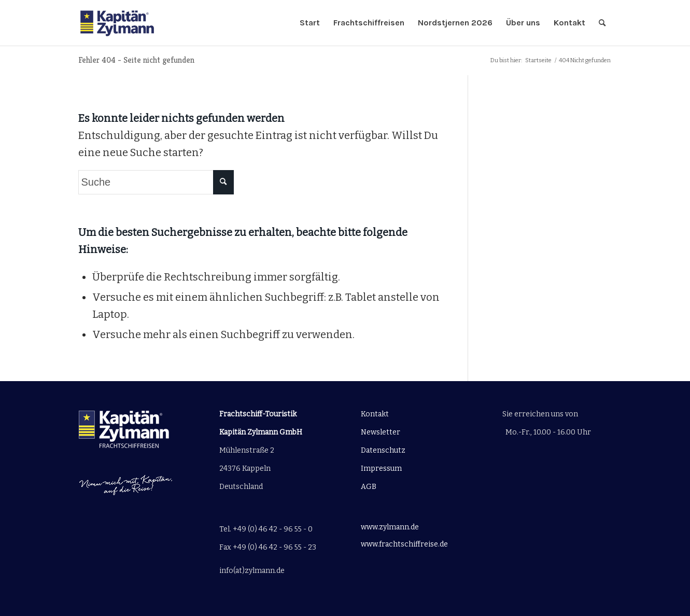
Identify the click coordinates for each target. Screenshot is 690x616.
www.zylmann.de (390, 527)
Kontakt (375, 414)
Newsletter (381, 432)
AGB (369, 487)
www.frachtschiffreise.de (404, 544)
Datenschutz (383, 450)
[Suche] (602, 23)
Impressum (381, 468)
